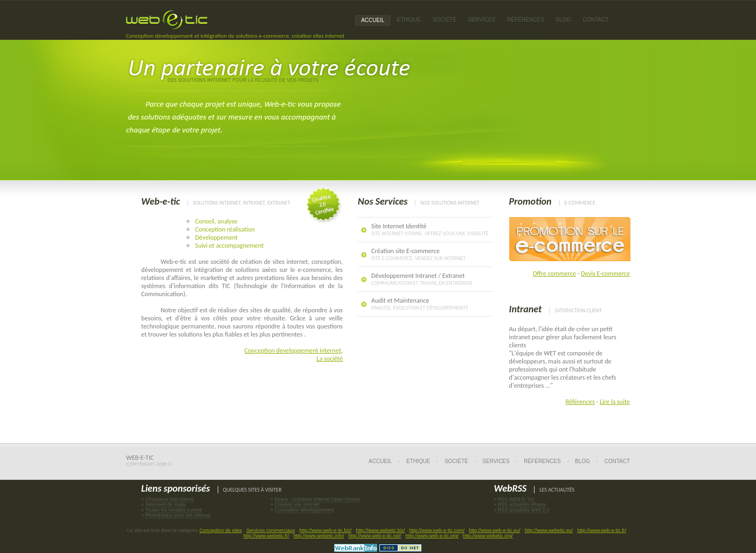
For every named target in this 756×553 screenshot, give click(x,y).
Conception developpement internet (293, 350)
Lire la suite (615, 401)
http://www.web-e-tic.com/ (437, 530)
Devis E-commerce (605, 273)
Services (496, 461)
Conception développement (304, 510)
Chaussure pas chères (170, 499)
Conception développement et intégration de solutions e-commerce (207, 36)
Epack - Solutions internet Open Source (317, 499)
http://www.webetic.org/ (488, 536)
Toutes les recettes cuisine (174, 510)
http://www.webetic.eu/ (549, 530)
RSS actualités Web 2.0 (523, 510)
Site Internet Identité (430, 229)
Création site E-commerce (418, 254)
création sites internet (318, 36)
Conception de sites (221, 530)
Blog (564, 20)
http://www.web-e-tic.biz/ (325, 530)
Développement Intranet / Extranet (422, 279)
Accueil (373, 20)
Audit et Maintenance (419, 304)
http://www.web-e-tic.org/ (432, 536)
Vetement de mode (166, 505)
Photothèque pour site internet (178, 515)
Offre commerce (554, 273)
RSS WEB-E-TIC (516, 499)
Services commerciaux (271, 530)
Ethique (418, 461)
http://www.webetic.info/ (318, 536)
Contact (595, 20)
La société (330, 358)
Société (445, 20)
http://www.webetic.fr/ (266, 536)
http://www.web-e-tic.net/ (374, 536)
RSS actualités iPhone (522, 505)
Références (580, 401)
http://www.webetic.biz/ (381, 530)
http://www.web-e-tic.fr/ (602, 530)
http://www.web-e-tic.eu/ (495, 530)
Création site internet (297, 505)
